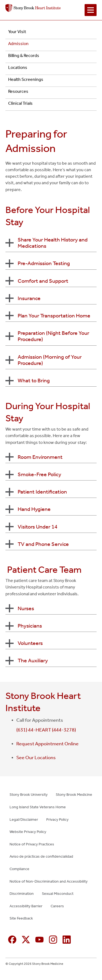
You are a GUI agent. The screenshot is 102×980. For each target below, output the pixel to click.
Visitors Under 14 (38, 527)
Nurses (26, 608)
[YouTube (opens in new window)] (39, 940)
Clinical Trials (20, 103)
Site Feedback (21, 918)
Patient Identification (42, 492)
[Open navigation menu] (91, 10)
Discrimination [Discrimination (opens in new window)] (22, 894)
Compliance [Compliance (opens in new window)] (19, 869)
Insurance (29, 298)
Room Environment (40, 457)
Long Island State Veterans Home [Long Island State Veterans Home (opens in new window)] (38, 807)
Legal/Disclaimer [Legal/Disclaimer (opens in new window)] (24, 820)
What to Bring (34, 380)
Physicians (30, 626)
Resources (18, 91)
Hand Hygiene (34, 509)
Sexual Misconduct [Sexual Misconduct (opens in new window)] (58, 894)
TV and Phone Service (43, 544)
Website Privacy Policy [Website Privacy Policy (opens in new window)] (28, 832)
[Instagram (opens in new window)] (53, 940)
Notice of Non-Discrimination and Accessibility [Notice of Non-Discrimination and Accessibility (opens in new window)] (49, 881)
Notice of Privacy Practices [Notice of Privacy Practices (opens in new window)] (32, 844)
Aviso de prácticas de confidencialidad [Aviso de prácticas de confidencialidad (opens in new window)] (41, 856)
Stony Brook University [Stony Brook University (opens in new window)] (29, 795)
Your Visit (17, 32)
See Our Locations (36, 758)
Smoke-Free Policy (39, 474)
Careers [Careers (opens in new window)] (57, 906)
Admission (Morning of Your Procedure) (50, 360)
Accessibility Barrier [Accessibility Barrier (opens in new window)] (26, 906)
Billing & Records (24, 55)
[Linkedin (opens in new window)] (67, 940)
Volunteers (30, 643)
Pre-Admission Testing (44, 263)
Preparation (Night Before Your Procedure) (53, 336)
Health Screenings (26, 79)
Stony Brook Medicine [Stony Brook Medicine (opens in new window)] (74, 795)
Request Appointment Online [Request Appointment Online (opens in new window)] (47, 744)
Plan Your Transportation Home (54, 316)
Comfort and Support (43, 281)
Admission (18, 44)
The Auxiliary (33, 660)
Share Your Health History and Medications (53, 243)
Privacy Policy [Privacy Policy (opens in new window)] (57, 820)
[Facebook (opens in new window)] (12, 940)
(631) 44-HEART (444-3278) (46, 730)
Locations (18, 67)
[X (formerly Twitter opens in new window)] (26, 940)
